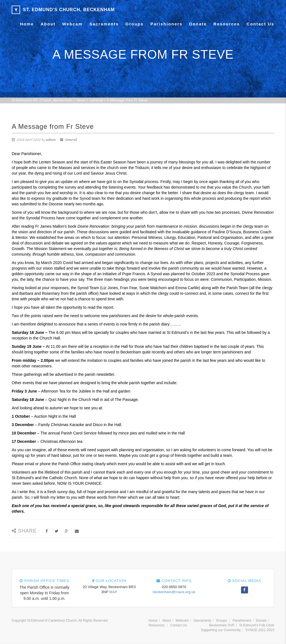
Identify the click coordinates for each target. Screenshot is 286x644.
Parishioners (166, 24)
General (71, 140)
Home (27, 24)
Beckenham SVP (222, 625)
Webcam (72, 24)
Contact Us (260, 24)
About (48, 24)
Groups (134, 24)
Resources (227, 24)
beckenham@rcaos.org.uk (174, 592)
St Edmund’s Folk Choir (257, 625)
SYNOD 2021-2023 (260, 630)
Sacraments (104, 24)
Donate (198, 24)
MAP (113, 592)
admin (51, 140)
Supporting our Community (221, 630)
